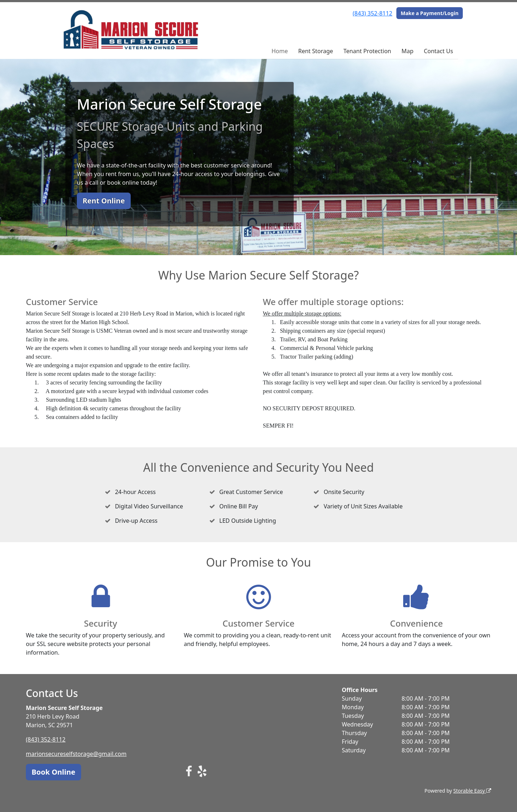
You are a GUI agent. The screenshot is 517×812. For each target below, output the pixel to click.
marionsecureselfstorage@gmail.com (76, 754)
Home (280, 51)
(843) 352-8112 (372, 13)
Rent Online (104, 201)
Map (407, 51)
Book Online (53, 772)
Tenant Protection (367, 51)
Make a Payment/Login (430, 13)
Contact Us (438, 51)
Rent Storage (315, 51)
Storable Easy (472, 791)
